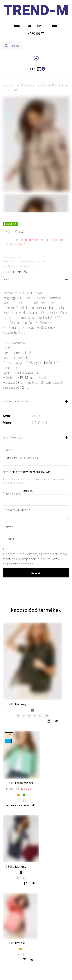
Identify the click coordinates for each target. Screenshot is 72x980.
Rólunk (52, 26)
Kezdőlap (9, 85)
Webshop (34, 26)
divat (21, 266)
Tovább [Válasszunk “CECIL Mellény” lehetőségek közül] (49, 721)
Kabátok (58, 85)
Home (18, 26)
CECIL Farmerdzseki (20, 783)
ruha (32, 266)
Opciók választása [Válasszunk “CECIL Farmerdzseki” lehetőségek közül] (18, 805)
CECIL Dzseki (15, 943)
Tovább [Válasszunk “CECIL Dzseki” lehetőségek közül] (25, 960)
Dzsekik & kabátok (34, 85)
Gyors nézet (56, 721)
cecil (14, 266)
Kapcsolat (36, 34)
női (26, 266)
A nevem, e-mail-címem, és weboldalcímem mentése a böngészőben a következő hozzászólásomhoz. (35, 559)
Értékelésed (11, 494)
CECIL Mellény (16, 704)
